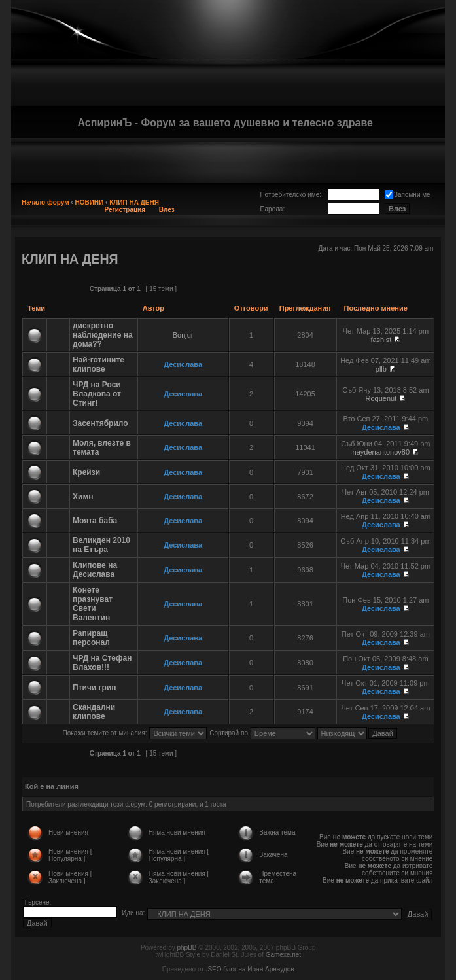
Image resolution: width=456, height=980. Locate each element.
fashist (381, 340)
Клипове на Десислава (95, 570)
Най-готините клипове (98, 364)
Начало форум (45, 202)
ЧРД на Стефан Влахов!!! (102, 663)
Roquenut (381, 398)
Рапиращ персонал (91, 638)
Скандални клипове (94, 712)
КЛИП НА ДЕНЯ (134, 202)
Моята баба (95, 521)
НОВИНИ (89, 202)
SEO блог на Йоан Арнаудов (251, 969)
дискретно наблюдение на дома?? (103, 335)
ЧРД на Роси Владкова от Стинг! (97, 394)
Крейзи (86, 472)
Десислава (183, 364)
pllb (381, 369)
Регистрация (125, 210)
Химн (83, 497)
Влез (167, 210)
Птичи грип (95, 688)
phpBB (186, 948)
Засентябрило (100, 423)
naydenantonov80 (381, 452)
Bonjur (183, 335)
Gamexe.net (283, 955)
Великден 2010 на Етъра (101, 545)
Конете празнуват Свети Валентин (93, 604)
